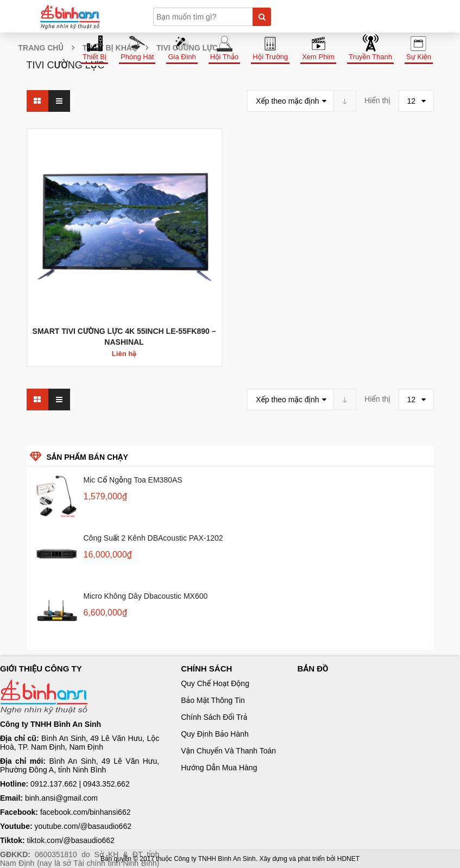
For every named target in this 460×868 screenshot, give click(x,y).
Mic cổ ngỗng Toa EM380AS (133, 480)
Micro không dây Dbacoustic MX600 (146, 596)
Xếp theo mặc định (288, 101)
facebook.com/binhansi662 (86, 812)
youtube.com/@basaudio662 (83, 826)
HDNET (348, 859)
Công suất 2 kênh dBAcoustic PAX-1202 (153, 538)
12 (412, 101)
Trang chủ (41, 48)
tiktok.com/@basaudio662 (71, 840)
